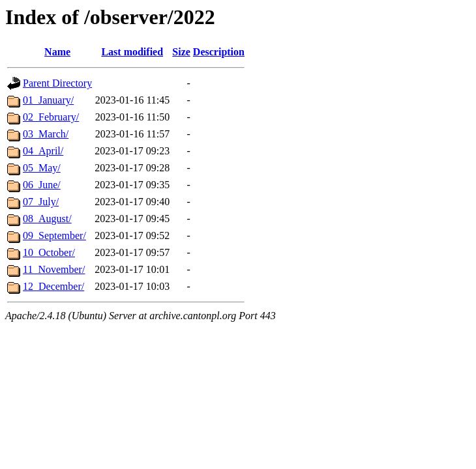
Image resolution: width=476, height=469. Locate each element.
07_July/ (41, 202)
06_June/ (42, 185)
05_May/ (42, 168)
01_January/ (48, 100)
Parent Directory (57, 83)
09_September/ (54, 235)
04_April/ (43, 151)
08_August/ (47, 219)
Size (181, 52)
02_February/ (51, 117)
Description (219, 52)
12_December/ (53, 286)
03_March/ (46, 134)
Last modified (132, 52)
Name (57, 52)
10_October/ (49, 252)
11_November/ (54, 269)
